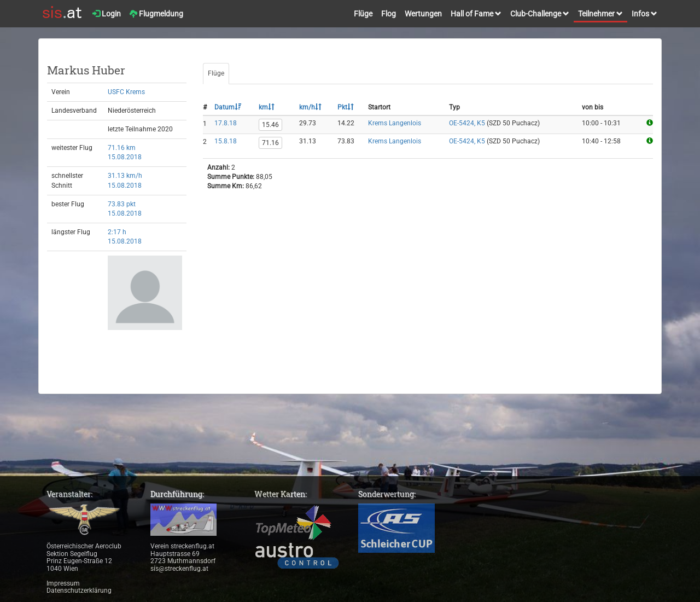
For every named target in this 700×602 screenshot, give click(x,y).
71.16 (270, 143)
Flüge (363, 14)
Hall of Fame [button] (476, 14)
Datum (228, 107)
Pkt (346, 107)
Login (107, 14)
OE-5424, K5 (467, 123)
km (267, 107)
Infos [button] (644, 14)
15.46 (270, 125)
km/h (310, 107)
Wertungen (423, 14)
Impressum (63, 583)
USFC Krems (126, 92)
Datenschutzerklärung (79, 591)
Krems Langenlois (395, 123)
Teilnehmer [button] (600, 14)
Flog (389, 14)
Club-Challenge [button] (540, 14)
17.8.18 (226, 123)
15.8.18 (226, 141)
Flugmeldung (156, 14)
